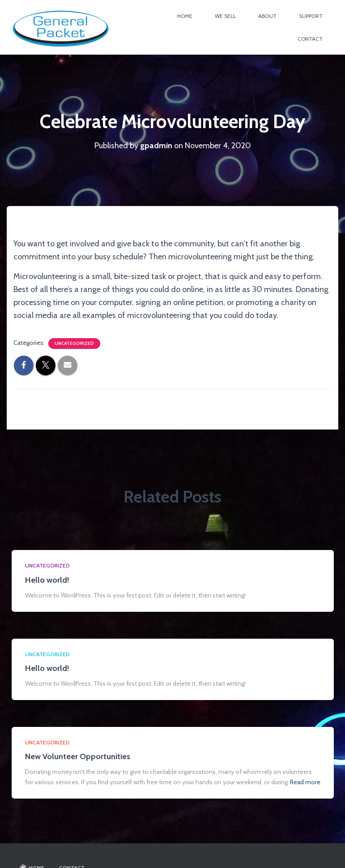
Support (311, 16)
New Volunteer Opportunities (78, 756)
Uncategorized (74, 343)
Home (185, 16)
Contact (310, 39)
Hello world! (47, 580)
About (267, 16)
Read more (305, 782)
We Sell (225, 16)
